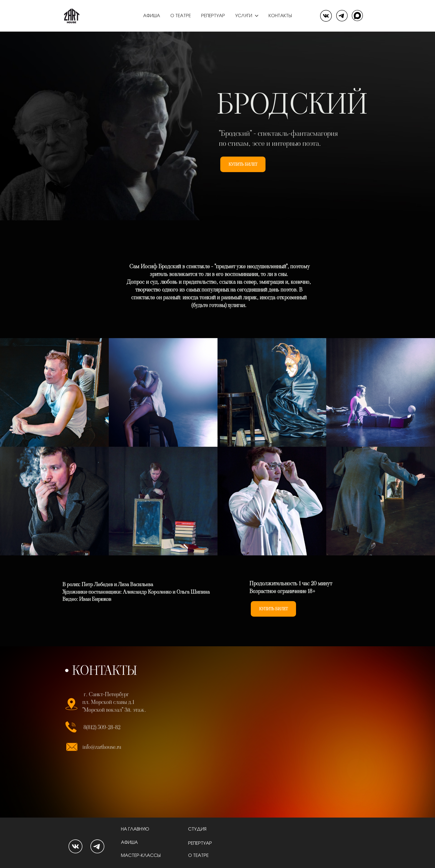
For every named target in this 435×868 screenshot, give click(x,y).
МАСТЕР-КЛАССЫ (141, 856)
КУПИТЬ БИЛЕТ (243, 164)
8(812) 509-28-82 (102, 727)
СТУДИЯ (198, 829)
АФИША (130, 843)
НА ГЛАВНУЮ (136, 829)
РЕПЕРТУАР (200, 843)
